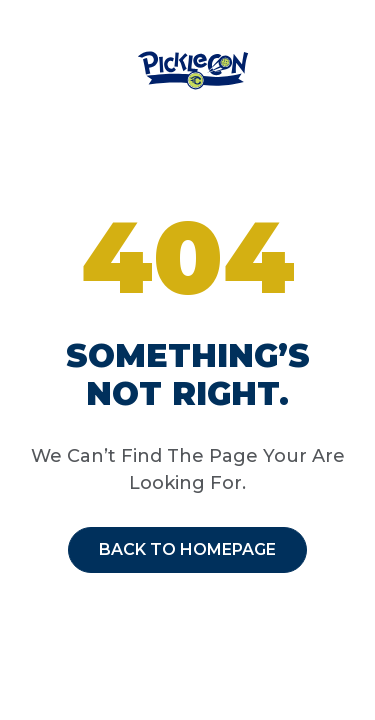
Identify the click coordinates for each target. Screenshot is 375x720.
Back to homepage (187, 549)
